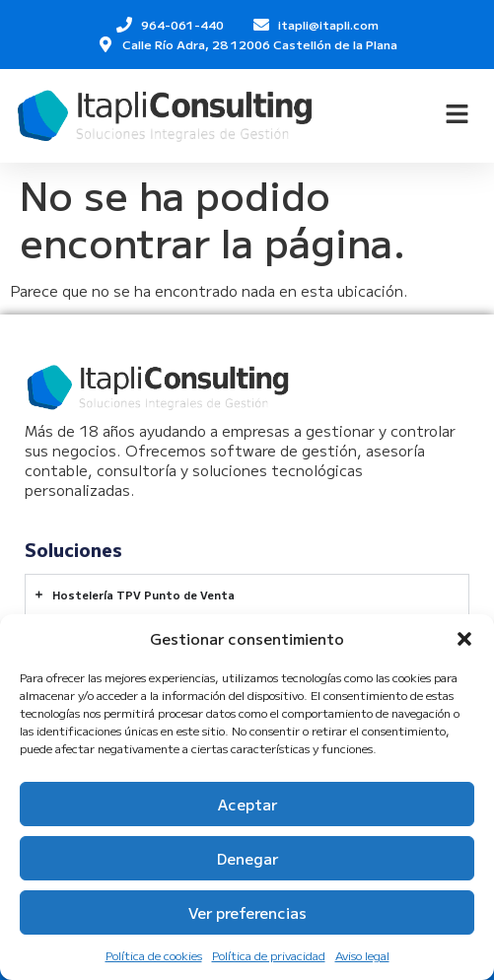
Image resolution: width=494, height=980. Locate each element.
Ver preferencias (247, 912)
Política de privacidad (269, 955)
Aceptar (247, 804)
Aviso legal (362, 955)
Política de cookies (154, 955)
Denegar (247, 858)
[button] (464, 639)
